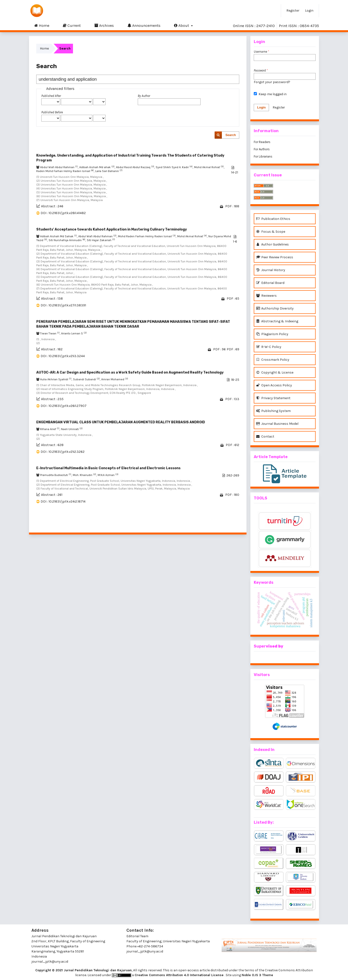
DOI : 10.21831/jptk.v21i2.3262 (63, 452)
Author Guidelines (272, 244)
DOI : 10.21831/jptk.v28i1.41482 (63, 213)
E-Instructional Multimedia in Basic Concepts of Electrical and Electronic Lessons (108, 468)
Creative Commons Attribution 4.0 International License (180, 975)
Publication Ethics (273, 219)
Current (72, 25)
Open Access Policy (274, 385)
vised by (275, 646)
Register (293, 11)
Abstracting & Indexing (277, 321)
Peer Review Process (275, 257)
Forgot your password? (272, 82)
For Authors (262, 149)
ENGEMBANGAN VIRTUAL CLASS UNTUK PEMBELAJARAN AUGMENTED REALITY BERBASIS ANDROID (121, 422)
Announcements (144, 25)
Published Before (52, 112)
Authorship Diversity (275, 308)
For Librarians (263, 156)
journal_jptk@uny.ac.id (145, 951)
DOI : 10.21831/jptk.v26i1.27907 (64, 406)
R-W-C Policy (269, 347)
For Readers (262, 142)
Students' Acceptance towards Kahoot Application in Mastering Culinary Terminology (112, 229)
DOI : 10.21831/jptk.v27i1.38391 (63, 305)
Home (42, 25)
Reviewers (266, 296)
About (182, 25)
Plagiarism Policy (272, 334)
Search (231, 135)
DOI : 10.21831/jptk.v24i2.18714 (63, 501)
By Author (144, 96)
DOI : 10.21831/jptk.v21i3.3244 (63, 356)
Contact (265, 436)
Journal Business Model (277, 424)
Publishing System (273, 411)
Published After (51, 96)
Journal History (271, 270)
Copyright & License (275, 372)
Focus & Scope (271, 232)
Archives (104, 25)
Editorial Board (270, 283)
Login (309, 11)
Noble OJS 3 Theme (257, 975)
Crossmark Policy (273, 360)
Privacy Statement (273, 398)
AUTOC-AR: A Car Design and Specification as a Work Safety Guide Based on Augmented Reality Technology (130, 372)
